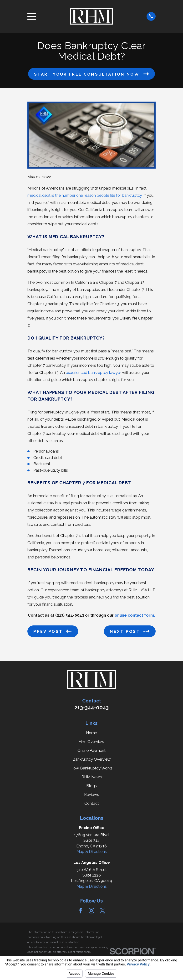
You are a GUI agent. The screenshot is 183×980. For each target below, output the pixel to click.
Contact (92, 803)
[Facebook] (81, 910)
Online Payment (91, 750)
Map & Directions (92, 851)
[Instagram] (91, 910)
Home (91, 733)
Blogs (91, 786)
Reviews (92, 794)
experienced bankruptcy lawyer (93, 372)
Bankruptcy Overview (92, 759)
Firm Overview (91, 742)
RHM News (92, 777)
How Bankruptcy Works (91, 768)
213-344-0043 (91, 707)
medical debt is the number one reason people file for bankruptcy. (85, 195)
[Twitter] (102, 910)
